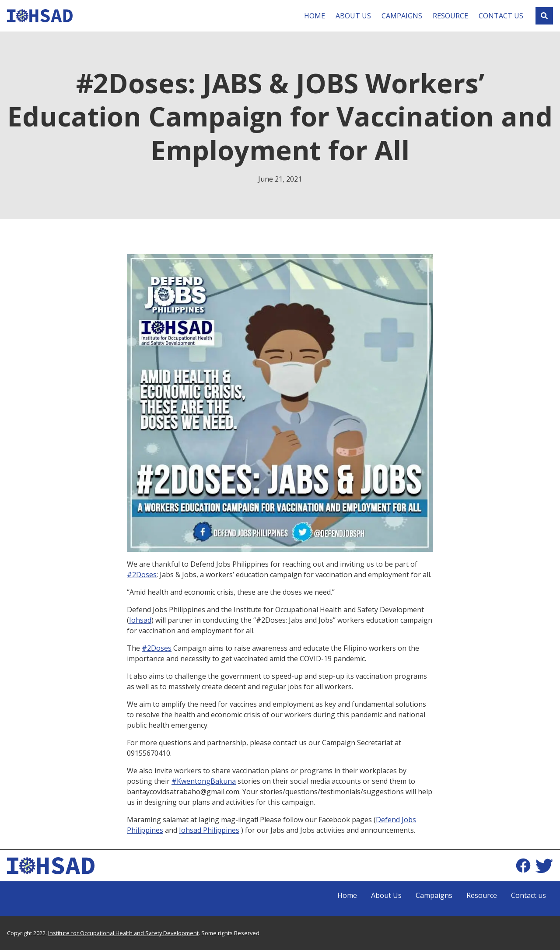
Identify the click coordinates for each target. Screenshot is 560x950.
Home (315, 16)
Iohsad (140, 620)
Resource (450, 16)
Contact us (501, 16)
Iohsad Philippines (209, 830)
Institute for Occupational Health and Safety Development (123, 933)
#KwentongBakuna (204, 781)
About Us (353, 16)
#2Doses (142, 575)
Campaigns (402, 16)
